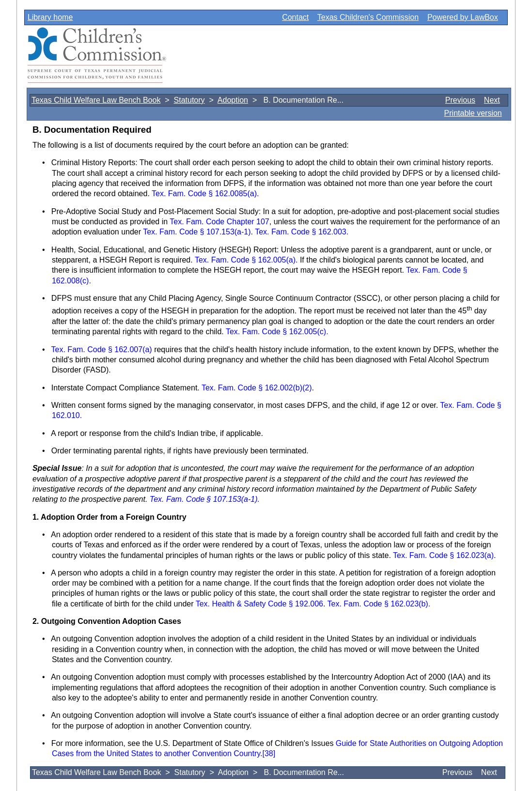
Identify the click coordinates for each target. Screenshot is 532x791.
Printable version (473, 113)
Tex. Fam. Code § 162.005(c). (277, 332)
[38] (269, 753)
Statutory (189, 100)
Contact (295, 17)
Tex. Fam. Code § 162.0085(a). (205, 194)
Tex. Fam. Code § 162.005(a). (246, 260)
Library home (50, 17)
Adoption (233, 100)
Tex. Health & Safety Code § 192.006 (259, 604)
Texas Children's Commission (368, 17)
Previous (460, 100)
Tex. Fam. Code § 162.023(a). (445, 555)
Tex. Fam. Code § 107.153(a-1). (205, 499)
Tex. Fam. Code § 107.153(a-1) (197, 232)
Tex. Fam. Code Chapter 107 (219, 222)
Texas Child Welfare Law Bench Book (96, 100)
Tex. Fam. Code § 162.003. (302, 232)
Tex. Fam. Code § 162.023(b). (379, 604)
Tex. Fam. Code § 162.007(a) (103, 349)
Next (492, 100)
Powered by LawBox (463, 17)
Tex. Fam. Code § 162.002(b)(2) (257, 388)
